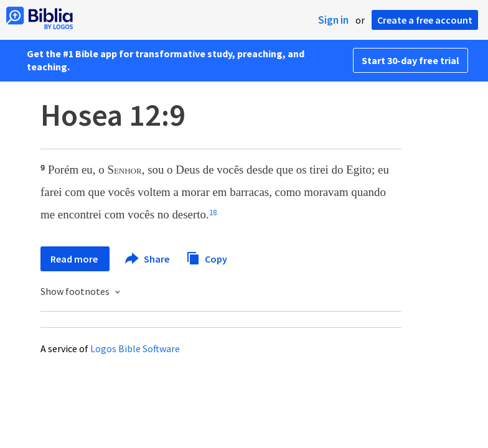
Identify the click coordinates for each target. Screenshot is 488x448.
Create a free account (425, 20)
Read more (75, 259)
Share (148, 259)
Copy (207, 257)
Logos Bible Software (135, 348)
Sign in (333, 20)
